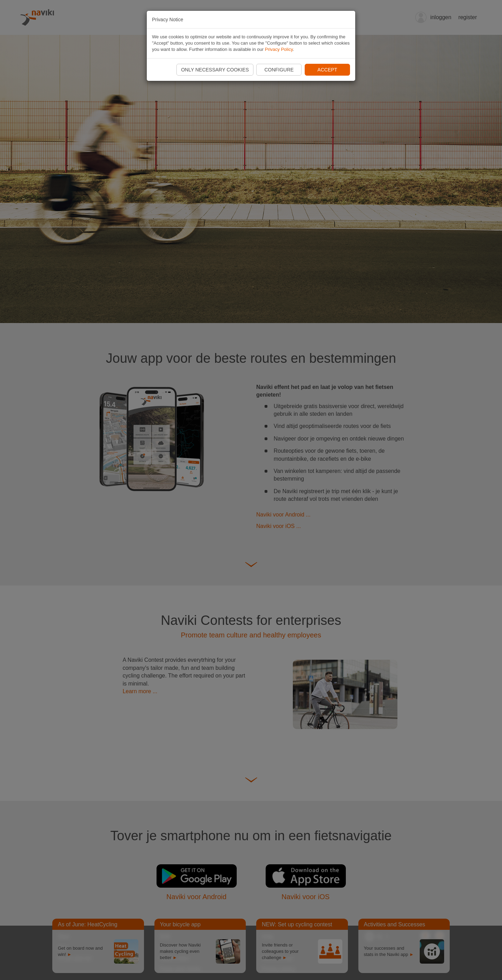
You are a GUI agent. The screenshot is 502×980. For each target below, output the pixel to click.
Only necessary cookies (215, 70)
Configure (279, 70)
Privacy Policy (279, 49)
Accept (328, 70)
